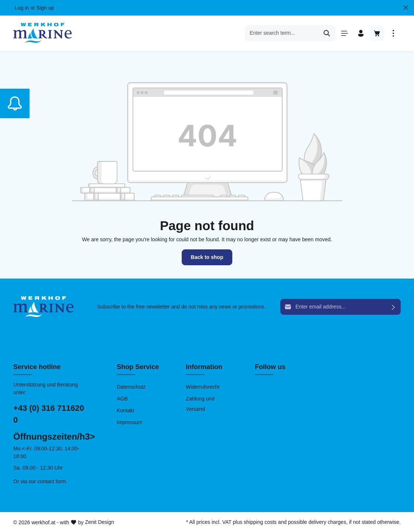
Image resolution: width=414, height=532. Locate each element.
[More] (393, 33)
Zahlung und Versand (200, 404)
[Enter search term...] (282, 33)
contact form (52, 481)
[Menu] (345, 33)
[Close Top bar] (406, 8)
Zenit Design (100, 522)
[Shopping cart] (377, 33)
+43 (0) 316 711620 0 (49, 414)
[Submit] (394, 307)
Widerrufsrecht (203, 387)
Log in (22, 8)
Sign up (45, 8)
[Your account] (361, 33)
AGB (122, 399)
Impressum (129, 422)
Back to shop (207, 257)
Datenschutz (131, 387)
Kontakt (125, 410)
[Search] (327, 33)
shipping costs (260, 522)
